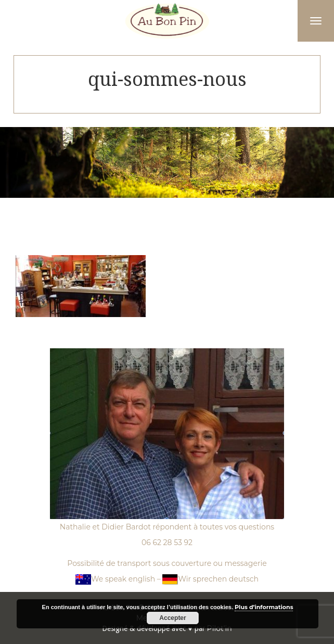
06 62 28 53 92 (167, 542)
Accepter (172, 618)
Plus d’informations (264, 607)
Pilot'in (220, 628)
